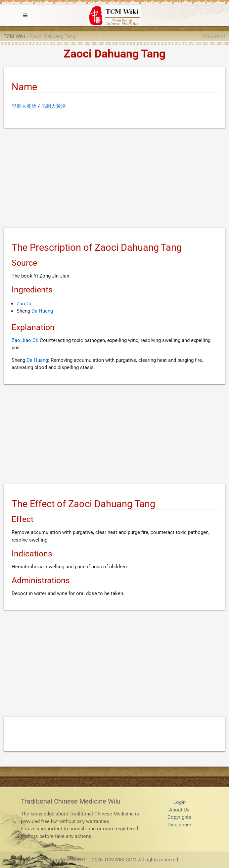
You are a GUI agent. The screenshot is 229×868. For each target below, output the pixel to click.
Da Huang (42, 311)
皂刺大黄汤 (24, 106)
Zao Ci (24, 304)
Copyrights (179, 817)
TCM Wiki (14, 36)
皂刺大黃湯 (53, 106)
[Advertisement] (114, 179)
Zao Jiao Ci (24, 340)
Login (180, 802)
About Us (179, 810)
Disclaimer (179, 825)
